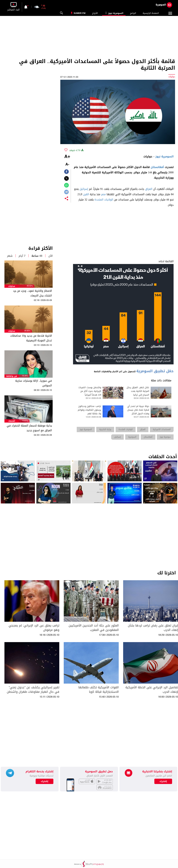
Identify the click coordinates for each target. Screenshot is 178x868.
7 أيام (22, 256)
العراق (149, 189)
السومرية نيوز (114, 13)
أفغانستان (157, 167)
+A (67, 157)
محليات (12, 286)
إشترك (45, 781)
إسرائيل (84, 189)
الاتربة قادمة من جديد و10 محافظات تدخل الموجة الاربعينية (31, 338)
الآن (50, 256)
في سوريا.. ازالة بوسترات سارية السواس (34, 383)
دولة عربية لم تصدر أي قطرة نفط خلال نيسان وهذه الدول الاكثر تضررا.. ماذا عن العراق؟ (138, 412)
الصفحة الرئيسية (151, 13)
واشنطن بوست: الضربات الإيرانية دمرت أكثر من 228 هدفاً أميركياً (90, 391)
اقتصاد (12, 421)
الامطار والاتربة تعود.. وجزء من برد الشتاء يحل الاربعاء (32, 293)
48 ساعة (37, 256)
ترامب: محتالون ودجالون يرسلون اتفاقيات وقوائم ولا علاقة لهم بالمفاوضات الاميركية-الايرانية (89, 414)
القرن (86, 194)
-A (67, 165)
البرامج (133, 13)
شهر (10, 256)
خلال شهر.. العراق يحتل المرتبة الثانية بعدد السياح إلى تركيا (138, 391)
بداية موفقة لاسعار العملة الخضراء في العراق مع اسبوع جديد (29, 428)
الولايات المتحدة (104, 200)
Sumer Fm (80, 13)
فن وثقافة (12, 376)
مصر (103, 194)
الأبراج (95, 13)
